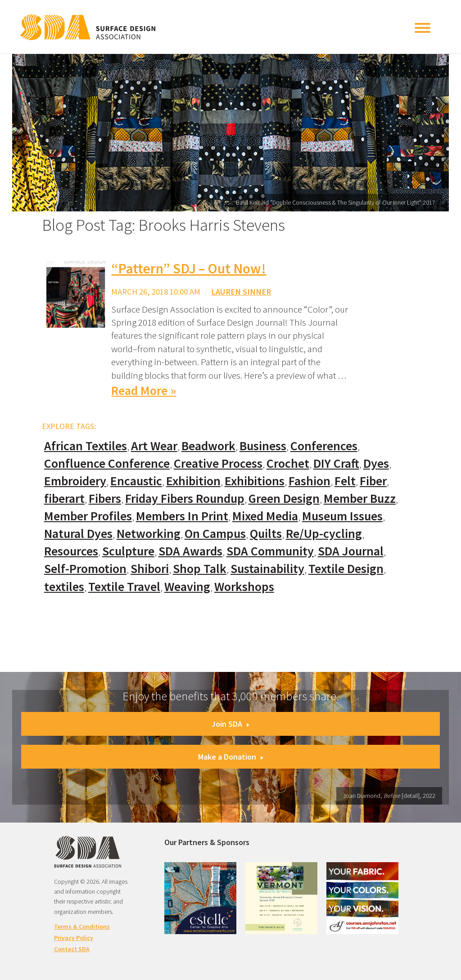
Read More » (144, 391)
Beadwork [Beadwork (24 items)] (208, 446)
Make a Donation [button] (231, 757)
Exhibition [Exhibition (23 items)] (193, 481)
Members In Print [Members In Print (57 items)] (182, 516)
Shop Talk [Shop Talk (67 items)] (200, 569)
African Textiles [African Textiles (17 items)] (86, 446)
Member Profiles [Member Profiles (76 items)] (88, 516)
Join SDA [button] (230, 724)
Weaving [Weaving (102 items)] (187, 587)
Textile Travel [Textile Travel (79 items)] (124, 587)
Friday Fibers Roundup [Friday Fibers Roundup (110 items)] (185, 499)
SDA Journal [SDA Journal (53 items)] (351, 551)
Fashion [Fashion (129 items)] (310, 481)
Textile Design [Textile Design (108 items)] (346, 569)
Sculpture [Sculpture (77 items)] (128, 551)
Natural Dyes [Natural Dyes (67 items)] (78, 534)
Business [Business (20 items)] (263, 446)
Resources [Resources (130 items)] (71, 551)
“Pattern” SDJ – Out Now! (189, 268)
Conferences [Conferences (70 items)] (324, 446)
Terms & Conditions (82, 926)
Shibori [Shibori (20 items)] (150, 569)
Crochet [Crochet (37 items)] (288, 463)
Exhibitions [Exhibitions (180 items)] (255, 481)
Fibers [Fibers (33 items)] (105, 499)
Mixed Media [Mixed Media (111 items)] (265, 516)
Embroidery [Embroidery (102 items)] (75, 481)
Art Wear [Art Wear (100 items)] (154, 446)
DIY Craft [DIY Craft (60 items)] (336, 463)
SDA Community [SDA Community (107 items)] (270, 551)
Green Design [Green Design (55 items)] (284, 499)
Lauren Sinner (241, 292)
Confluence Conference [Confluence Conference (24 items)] (107, 463)
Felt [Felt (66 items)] (345, 481)
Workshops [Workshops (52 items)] (244, 587)
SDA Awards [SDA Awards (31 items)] (190, 551)
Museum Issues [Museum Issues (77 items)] (342, 516)
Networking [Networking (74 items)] (149, 534)
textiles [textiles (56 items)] (64, 587)
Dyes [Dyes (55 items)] (376, 463)
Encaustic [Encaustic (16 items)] (136, 481)
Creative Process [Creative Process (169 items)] (218, 463)
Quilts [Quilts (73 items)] (266, 534)
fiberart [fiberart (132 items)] (64, 499)
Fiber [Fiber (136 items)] (373, 481)
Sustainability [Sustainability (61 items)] (267, 569)
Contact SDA (72, 949)
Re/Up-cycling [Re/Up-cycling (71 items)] (324, 534)
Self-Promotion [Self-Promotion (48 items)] (85, 569)
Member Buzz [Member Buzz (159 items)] (360, 499)
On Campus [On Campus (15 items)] (215, 534)
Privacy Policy (74, 938)
